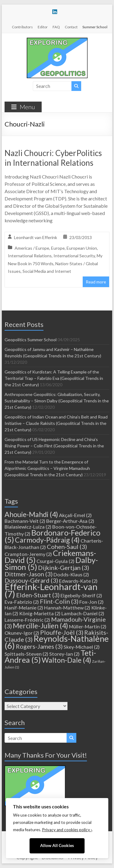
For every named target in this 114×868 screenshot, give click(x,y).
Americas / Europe (32, 248)
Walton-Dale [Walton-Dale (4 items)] (66, 660)
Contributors (22, 27)
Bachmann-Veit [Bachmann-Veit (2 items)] (25, 521)
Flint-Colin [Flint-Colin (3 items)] (59, 601)
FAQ (56, 27)
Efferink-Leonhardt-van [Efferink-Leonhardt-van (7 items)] (51, 590)
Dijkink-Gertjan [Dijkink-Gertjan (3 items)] (64, 568)
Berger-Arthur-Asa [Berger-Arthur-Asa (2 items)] (70, 521)
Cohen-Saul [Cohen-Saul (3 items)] (67, 547)
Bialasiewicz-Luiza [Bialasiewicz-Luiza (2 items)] (28, 527)
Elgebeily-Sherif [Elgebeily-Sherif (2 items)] (81, 595)
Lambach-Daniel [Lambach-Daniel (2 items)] (83, 613)
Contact (71, 27)
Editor (43, 27)
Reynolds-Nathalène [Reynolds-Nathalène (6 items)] (57, 642)
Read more (96, 282)
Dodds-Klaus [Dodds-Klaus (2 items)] (71, 574)
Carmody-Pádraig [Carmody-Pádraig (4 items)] (47, 540)
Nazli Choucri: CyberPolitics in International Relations (53, 158)
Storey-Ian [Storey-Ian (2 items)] (64, 654)
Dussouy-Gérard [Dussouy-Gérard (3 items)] (31, 580)
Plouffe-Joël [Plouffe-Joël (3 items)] (62, 632)
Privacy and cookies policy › (67, 830)
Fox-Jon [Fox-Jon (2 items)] (92, 602)
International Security (74, 256)
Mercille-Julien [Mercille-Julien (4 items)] (40, 626)
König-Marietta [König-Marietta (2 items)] (40, 613)
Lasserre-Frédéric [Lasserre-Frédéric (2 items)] (27, 620)
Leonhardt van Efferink (36, 237)
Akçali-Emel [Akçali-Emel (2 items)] (75, 515)
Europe (58, 248)
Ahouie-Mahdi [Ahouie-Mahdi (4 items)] (31, 514)
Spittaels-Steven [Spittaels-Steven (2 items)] (26, 654)
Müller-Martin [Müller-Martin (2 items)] (88, 626)
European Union (82, 248)
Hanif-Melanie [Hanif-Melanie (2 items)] (24, 608)
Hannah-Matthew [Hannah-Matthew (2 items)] (67, 608)
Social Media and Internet (47, 271)
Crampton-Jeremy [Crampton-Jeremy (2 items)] (28, 554)
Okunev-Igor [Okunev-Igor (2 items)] (22, 633)
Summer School (95, 27)
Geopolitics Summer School (31, 340)
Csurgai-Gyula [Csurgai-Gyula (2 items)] (55, 561)
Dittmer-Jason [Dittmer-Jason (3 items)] (29, 574)
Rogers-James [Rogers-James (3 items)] (39, 646)
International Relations (30, 256)
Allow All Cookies (57, 845)
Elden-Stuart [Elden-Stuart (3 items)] (38, 595)
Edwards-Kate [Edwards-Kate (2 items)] (78, 581)
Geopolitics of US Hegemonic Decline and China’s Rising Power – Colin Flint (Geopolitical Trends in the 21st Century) (54, 446)
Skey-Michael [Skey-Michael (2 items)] (82, 647)
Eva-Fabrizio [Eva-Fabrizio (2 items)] (22, 602)
